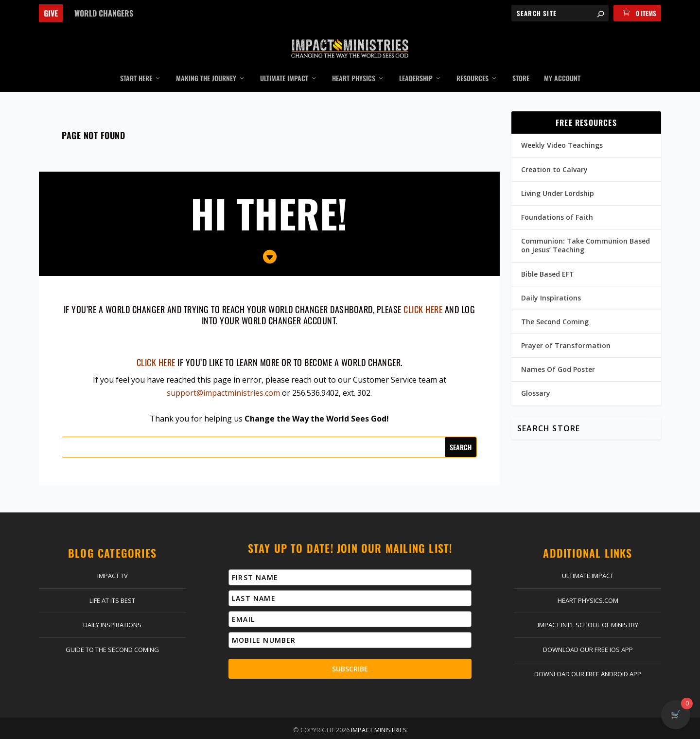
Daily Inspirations (551, 283)
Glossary (536, 379)
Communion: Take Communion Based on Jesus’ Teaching (586, 231)
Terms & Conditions (464, 729)
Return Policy (349, 729)
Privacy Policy (402, 729)
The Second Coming (555, 308)
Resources (472, 65)
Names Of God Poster (558, 355)
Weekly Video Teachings (562, 131)
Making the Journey (206, 65)
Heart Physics (354, 65)
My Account (562, 65)
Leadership (416, 65)
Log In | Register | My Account (270, 729)
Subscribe (350, 654)
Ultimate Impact (284, 65)
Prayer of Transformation (566, 331)
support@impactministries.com (223, 379)
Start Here (136, 65)
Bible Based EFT (548, 259)
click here (423, 295)
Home (149, 729)
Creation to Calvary (554, 155)
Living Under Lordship (558, 179)
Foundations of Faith (557, 203)
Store (521, 65)
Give (51, 13)
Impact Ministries (379, 715)
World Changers (104, 13)
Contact (200, 729)
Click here (156, 348)
